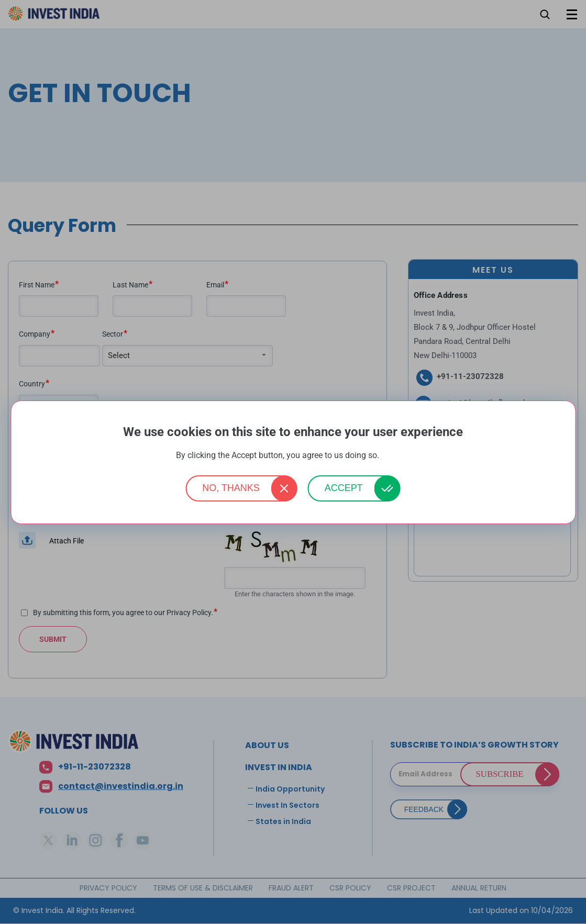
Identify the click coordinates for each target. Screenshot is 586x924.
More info (396, 456)
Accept (344, 488)
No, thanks (231, 488)
